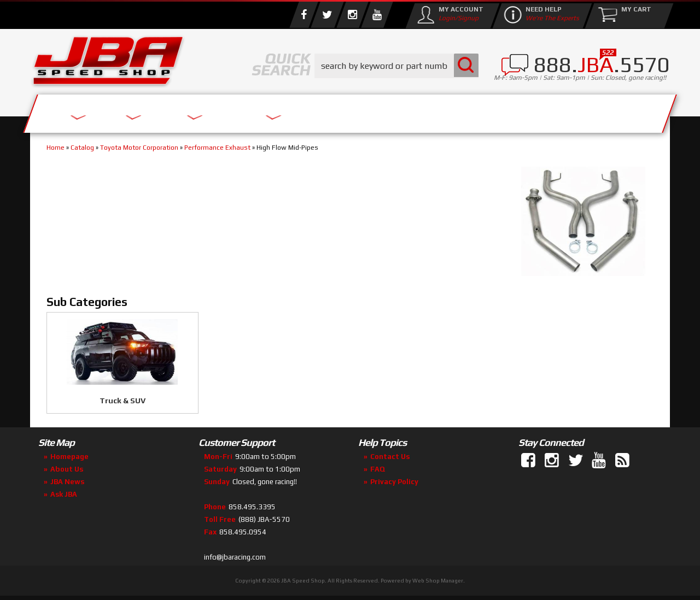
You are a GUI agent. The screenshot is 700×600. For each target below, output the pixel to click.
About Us (190, 111)
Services (91, 111)
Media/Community (442, 111)
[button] (396, 66)
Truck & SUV (122, 401)
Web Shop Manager (438, 581)
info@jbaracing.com (235, 557)
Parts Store (302, 111)
